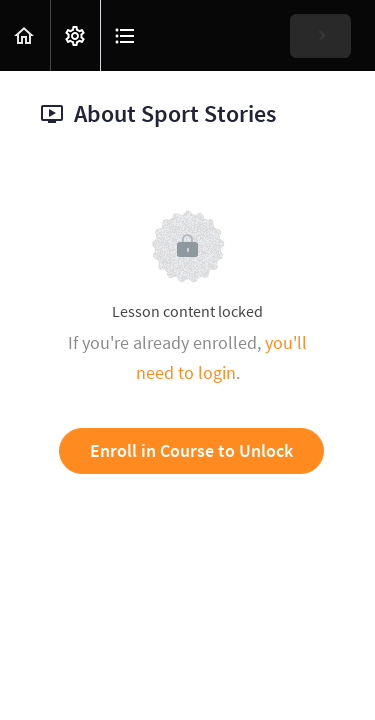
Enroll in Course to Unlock (191, 450)
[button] (25, 35)
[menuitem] (75, 35)
